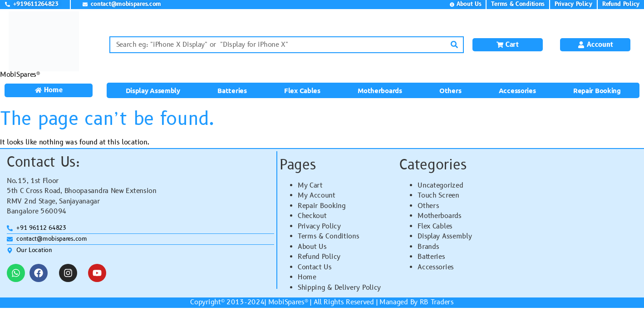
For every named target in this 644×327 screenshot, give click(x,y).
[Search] (455, 45)
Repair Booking (597, 90)
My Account (317, 196)
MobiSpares (286, 302)
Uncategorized (440, 186)
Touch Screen (438, 196)
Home (307, 277)
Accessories (517, 90)
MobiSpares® (20, 75)
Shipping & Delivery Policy (339, 288)
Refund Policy (319, 257)
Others (450, 90)
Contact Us (315, 267)
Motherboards (380, 90)
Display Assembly (153, 90)
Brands (428, 247)
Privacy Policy (319, 226)
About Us (312, 247)
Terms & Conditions (329, 236)
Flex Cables (302, 90)
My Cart (310, 186)
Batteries (232, 90)
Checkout (312, 216)
